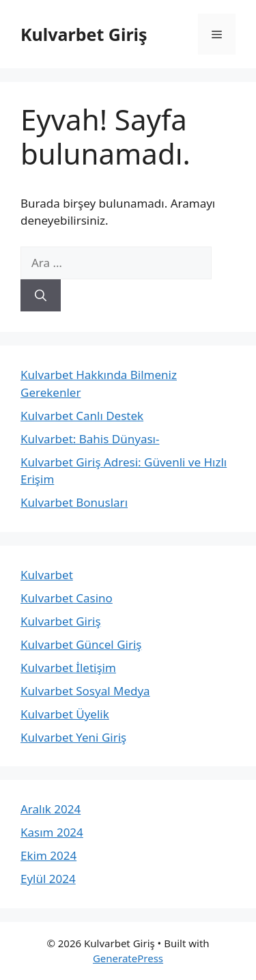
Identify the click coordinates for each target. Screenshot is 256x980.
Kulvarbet (47, 575)
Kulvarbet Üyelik (65, 714)
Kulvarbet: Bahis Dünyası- (90, 439)
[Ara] (41, 296)
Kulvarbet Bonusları (74, 502)
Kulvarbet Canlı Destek (82, 416)
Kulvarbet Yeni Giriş (73, 737)
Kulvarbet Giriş (84, 34)
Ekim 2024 (48, 855)
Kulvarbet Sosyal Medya (85, 691)
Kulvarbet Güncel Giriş (81, 644)
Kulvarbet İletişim (68, 668)
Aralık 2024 (51, 809)
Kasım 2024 (52, 832)
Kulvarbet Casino (67, 598)
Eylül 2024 (48, 879)
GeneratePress (128, 958)
